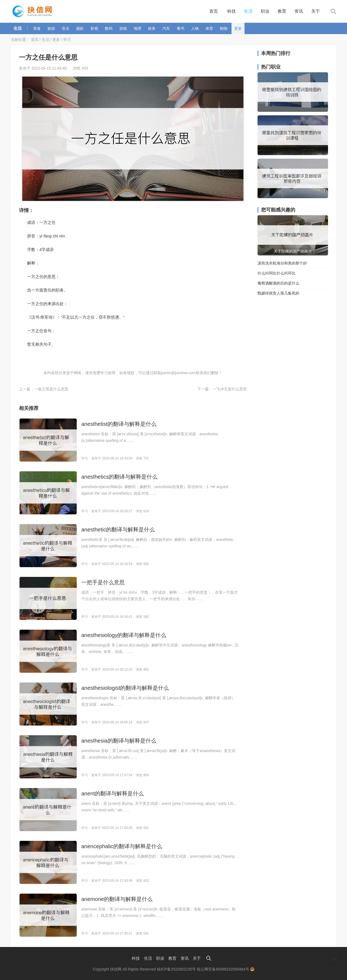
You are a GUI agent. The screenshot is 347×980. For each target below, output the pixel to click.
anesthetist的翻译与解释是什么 (119, 424)
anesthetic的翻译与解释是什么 (118, 530)
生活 (248, 11)
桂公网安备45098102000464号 (226, 969)
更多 (238, 28)
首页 (214, 11)
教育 (282, 11)
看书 (181, 28)
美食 (37, 28)
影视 (94, 28)
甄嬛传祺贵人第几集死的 (278, 293)
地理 (137, 28)
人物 (195, 28)
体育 (209, 28)
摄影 (80, 28)
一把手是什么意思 (103, 582)
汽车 (166, 28)
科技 (232, 11)
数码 (109, 28)
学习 (67, 40)
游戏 (123, 28)
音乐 (66, 28)
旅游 (51, 28)
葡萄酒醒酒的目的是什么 (278, 283)
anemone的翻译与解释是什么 (117, 899)
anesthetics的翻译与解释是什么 (119, 477)
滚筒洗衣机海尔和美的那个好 (282, 263)
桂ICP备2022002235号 (176, 969)
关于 (316, 11)
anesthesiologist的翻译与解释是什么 (125, 688)
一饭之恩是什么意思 (51, 389)
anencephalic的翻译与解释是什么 (122, 846)
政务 (152, 28)
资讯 (299, 11)
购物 (224, 28)
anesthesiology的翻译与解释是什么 (124, 635)
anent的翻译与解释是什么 (113, 793)
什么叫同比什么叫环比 (277, 273)
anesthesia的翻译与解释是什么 (119, 741)
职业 (265, 11)
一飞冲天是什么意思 (230, 389)
